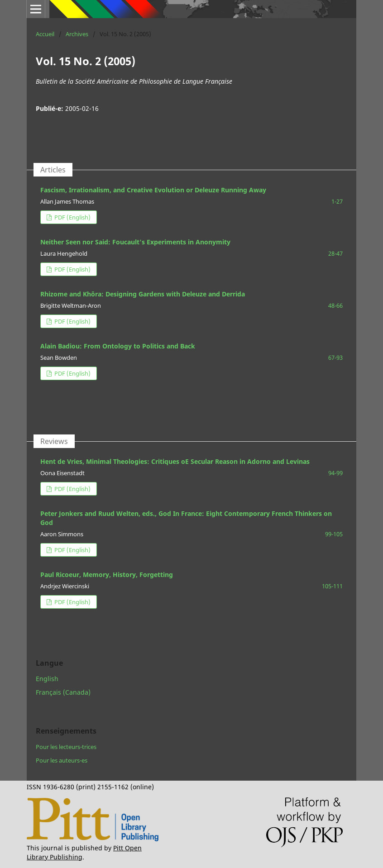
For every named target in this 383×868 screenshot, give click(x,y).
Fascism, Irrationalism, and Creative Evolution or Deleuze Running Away (153, 190)
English (47, 679)
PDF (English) (72, 217)
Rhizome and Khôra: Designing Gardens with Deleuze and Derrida (143, 294)
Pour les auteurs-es (62, 760)
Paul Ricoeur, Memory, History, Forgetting (107, 575)
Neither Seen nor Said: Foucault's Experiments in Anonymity (135, 242)
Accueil (45, 34)
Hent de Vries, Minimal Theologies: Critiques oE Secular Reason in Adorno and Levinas (175, 461)
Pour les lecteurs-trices (66, 747)
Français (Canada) (63, 692)
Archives (77, 34)
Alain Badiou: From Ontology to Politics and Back (118, 346)
